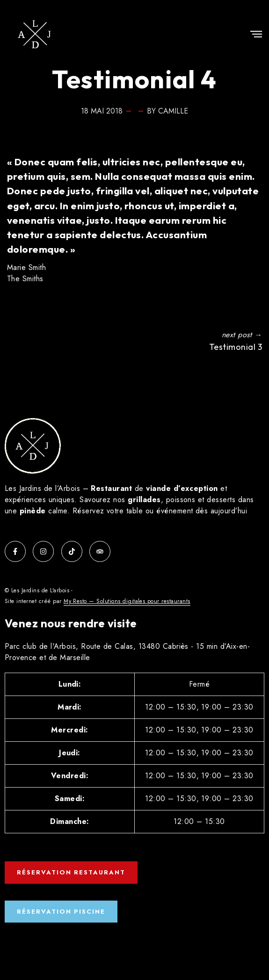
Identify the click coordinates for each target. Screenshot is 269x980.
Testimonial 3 (236, 347)
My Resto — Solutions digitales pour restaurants (127, 601)
